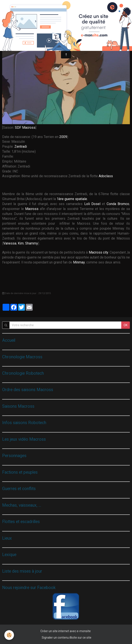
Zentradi (21, 147)
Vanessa (10, 243)
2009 (63, 137)
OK (126, 325)
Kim (21, 243)
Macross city (98, 252)
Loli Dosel (92, 204)
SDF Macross (25, 128)
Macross (32, 209)
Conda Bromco (118, 204)
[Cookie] (9, 635)
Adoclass (106, 176)
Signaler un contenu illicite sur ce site (67, 638)
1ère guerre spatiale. (72, 199)
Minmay (79, 262)
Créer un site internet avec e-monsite (66, 631)
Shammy (32, 243)
